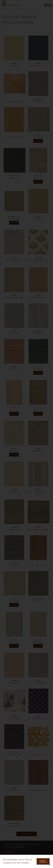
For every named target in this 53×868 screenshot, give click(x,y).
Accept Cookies (43, 862)
